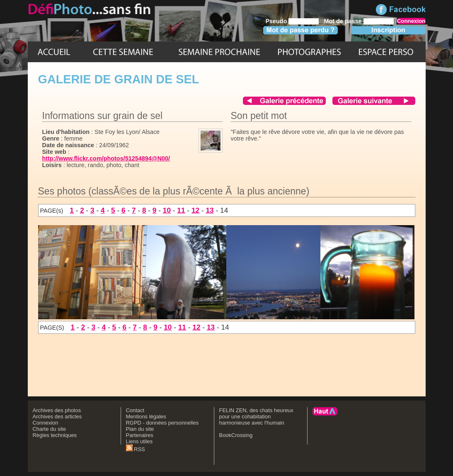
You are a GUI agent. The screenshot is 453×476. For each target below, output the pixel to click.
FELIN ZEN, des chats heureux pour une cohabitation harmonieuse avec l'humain (256, 416)
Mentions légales (146, 416)
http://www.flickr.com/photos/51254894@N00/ (106, 158)
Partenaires (140, 435)
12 (195, 210)
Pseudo (276, 21)
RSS (136, 449)
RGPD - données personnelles (162, 423)
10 (167, 210)
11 (181, 210)
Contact (135, 410)
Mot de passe (343, 21)
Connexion (46, 423)
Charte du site (50, 429)
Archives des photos (57, 410)
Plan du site (140, 429)
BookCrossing (236, 435)
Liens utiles (139, 441)
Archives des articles (57, 416)
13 (210, 210)
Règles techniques (55, 435)
